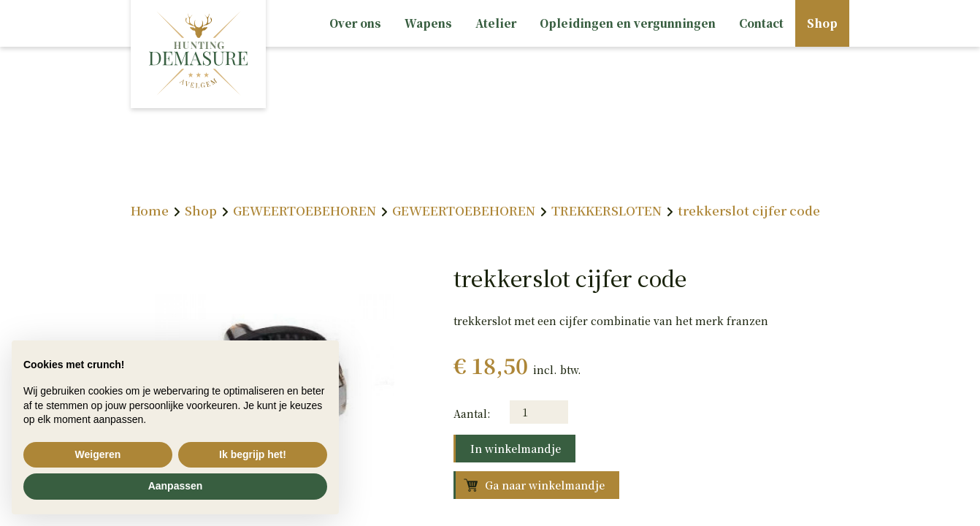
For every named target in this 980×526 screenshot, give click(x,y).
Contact (761, 23)
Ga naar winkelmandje (545, 485)
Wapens (428, 23)
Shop (822, 23)
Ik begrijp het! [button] (253, 454)
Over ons (355, 23)
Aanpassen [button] (176, 486)
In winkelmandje (516, 449)
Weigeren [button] (98, 454)
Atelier (496, 23)
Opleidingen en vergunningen (628, 23)
